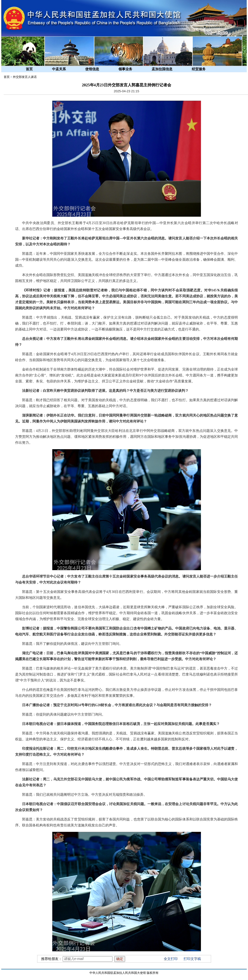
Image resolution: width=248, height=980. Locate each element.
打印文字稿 (192, 959)
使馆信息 (92, 69)
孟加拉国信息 (162, 69)
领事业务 (125, 69)
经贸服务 (199, 69)
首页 (29, 69)
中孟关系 (59, 69)
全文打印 (171, 959)
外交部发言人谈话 (25, 77)
